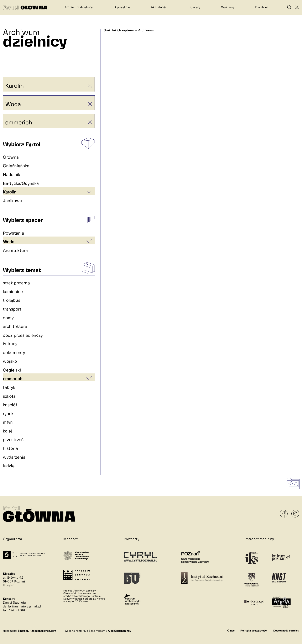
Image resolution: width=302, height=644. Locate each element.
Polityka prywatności (254, 631)
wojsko (10, 361)
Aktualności (159, 7)
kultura (10, 344)
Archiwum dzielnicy (79, 7)
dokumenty (14, 353)
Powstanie (13, 233)
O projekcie (122, 7)
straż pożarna (16, 283)
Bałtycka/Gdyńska (21, 184)
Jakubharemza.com (44, 631)
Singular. (23, 631)
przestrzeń (13, 440)
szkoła (9, 396)
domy (8, 318)
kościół (10, 405)
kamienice (13, 292)
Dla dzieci (262, 7)
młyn (8, 422)
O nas (231, 631)
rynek (8, 414)
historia (10, 449)
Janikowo (13, 201)
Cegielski (12, 370)
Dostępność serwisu (286, 631)
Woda (13, 105)
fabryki (10, 388)
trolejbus (12, 300)
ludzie (9, 466)
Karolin (14, 86)
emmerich (19, 123)
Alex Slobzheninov (120, 631)
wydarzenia (14, 457)
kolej (7, 431)
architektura (15, 327)
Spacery (194, 7)
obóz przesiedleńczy (23, 335)
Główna (11, 157)
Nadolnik (12, 175)
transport (12, 309)
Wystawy (228, 7)
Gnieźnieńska (16, 166)
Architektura (15, 251)
